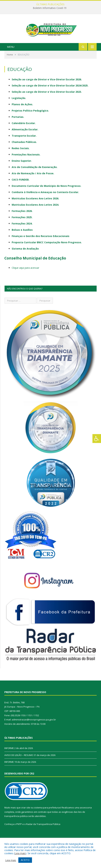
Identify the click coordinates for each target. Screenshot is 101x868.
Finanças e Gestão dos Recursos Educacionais (41, 248)
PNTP (19, 836)
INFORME (9, 760)
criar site (26, 820)
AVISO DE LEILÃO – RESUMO (19, 767)
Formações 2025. (22, 229)
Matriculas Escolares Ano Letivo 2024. (35, 217)
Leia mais (20, 853)
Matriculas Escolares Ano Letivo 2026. (35, 210)
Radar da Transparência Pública (43, 836)
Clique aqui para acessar (25, 280)
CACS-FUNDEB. (21, 192)
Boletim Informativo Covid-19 (50, 8)
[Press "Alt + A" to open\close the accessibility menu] (97, 439)
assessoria (86, 820)
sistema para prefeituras (47, 820)
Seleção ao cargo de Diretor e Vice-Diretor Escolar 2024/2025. (50, 97)
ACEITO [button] (25, 860)
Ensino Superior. (22, 173)
